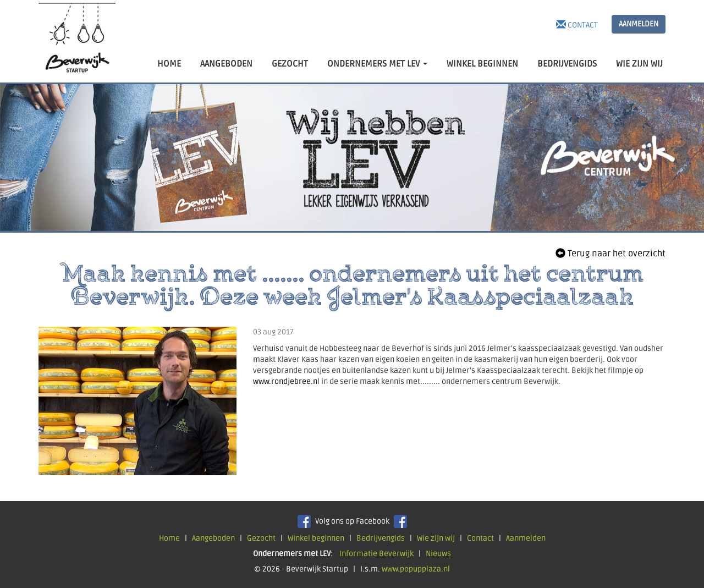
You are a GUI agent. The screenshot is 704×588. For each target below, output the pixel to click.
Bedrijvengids (381, 538)
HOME (169, 64)
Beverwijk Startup (77, 41)
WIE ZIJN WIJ (639, 64)
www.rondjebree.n (285, 381)
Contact (577, 24)
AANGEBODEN (226, 64)
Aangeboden (213, 538)
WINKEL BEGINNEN (482, 64)
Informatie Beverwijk (376, 554)
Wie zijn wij (436, 538)
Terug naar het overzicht (610, 254)
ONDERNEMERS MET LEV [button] (377, 64)
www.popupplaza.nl (416, 569)
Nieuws (438, 554)
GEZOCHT (290, 64)
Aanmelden (526, 538)
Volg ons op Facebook (352, 521)
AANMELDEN (639, 24)
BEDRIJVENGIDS (567, 64)
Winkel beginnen (316, 538)
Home (169, 538)
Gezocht (261, 538)
